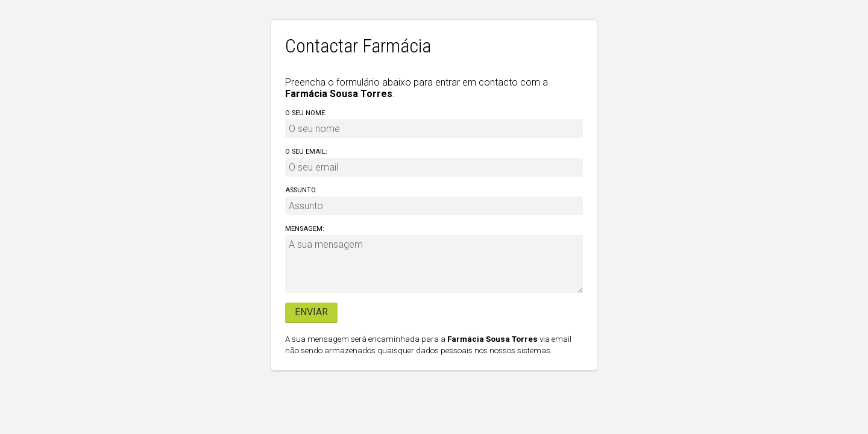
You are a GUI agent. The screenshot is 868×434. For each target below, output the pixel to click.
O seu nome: (306, 113)
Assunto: (301, 190)
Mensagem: (305, 229)
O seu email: (306, 152)
